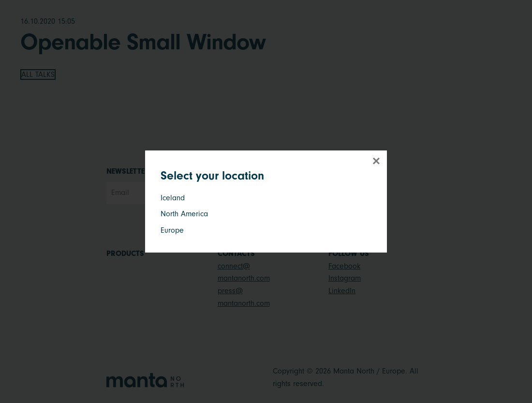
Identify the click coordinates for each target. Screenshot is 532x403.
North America (184, 214)
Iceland (173, 198)
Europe (172, 230)
